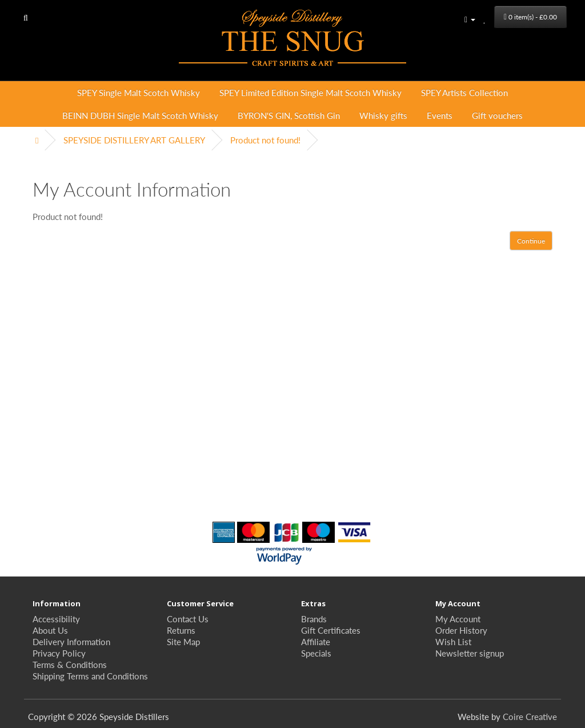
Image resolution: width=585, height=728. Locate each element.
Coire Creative (530, 716)
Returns (181, 630)
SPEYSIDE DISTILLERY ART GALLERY (134, 140)
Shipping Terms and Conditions (90, 676)
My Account (458, 619)
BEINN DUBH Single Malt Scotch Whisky (140, 115)
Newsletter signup (470, 653)
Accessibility (56, 619)
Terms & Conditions (70, 664)
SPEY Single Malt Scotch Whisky (139, 92)
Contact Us (188, 619)
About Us (50, 630)
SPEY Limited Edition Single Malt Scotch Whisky (310, 92)
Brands (314, 619)
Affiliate (316, 641)
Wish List (453, 641)
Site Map (183, 641)
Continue (531, 241)
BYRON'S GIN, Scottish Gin (289, 115)
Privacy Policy (59, 653)
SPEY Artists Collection (464, 92)
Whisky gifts (383, 115)
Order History (461, 630)
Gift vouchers (497, 115)
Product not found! (265, 140)
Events (440, 115)
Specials (316, 653)
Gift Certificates (331, 630)
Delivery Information (71, 641)
